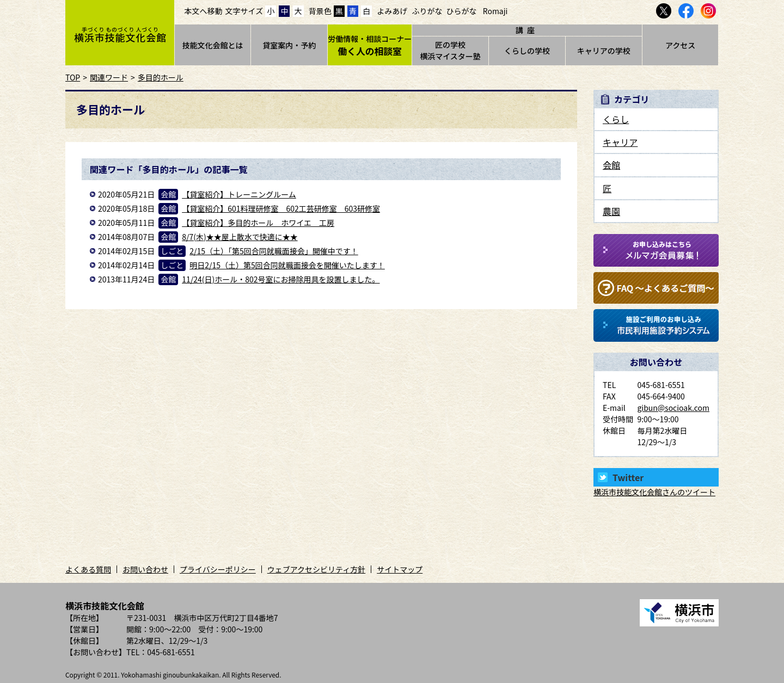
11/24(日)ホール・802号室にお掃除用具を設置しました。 (281, 279)
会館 (611, 165)
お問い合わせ (145, 569)
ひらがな (462, 11)
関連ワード (109, 77)
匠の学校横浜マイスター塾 (450, 50)
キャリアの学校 (604, 51)
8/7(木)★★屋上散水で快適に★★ (240, 237)
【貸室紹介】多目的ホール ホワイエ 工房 (258, 223)
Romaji (495, 11)
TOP (73, 77)
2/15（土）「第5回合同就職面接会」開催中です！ (274, 251)
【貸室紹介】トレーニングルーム (239, 194)
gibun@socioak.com (673, 408)
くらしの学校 (527, 51)
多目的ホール (161, 77)
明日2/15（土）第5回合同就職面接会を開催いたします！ (287, 265)
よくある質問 (88, 569)
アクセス (680, 45)
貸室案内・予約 (289, 45)
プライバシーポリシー (218, 569)
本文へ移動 (204, 11)
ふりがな (427, 11)
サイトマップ (400, 569)
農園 (611, 211)
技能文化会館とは (212, 45)
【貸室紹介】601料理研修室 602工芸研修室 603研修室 (281, 208)
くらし (616, 119)
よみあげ (392, 11)
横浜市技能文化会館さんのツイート (654, 492)
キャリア (620, 142)
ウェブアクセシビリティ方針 (316, 569)
